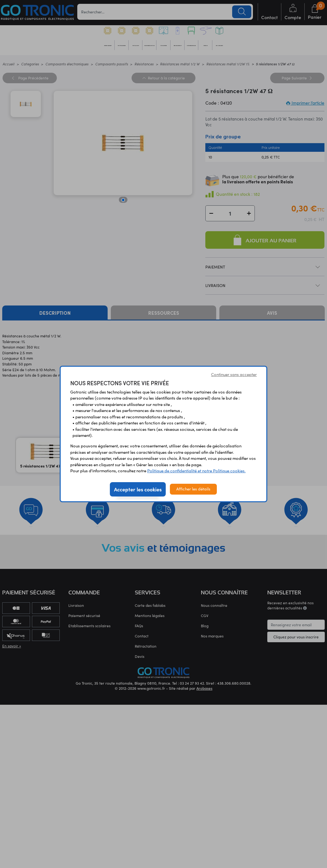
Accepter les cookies (138, 489)
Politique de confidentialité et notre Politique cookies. (196, 471)
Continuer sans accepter (234, 374)
